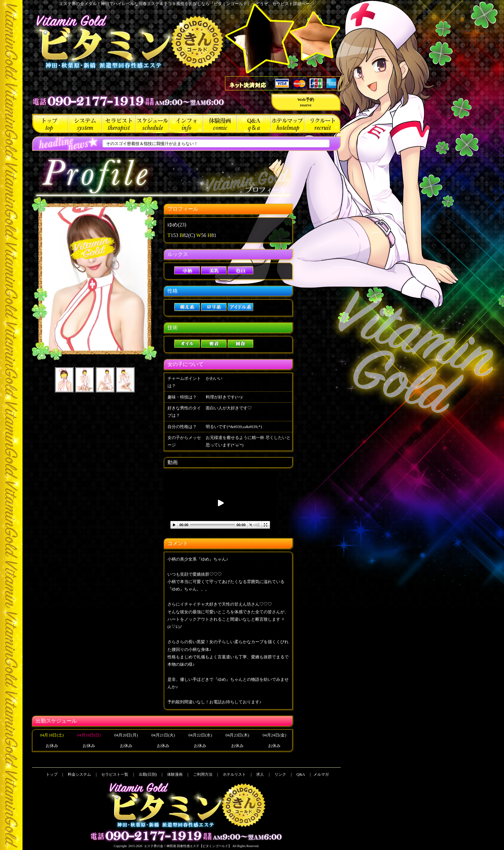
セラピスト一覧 (119, 123)
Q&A (254, 123)
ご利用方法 (186, 123)
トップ (50, 123)
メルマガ (321, 774)
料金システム (85, 123)
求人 (322, 123)
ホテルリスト (288, 123)
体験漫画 (220, 123)
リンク (280, 774)
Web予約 (306, 102)
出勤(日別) (153, 123)
